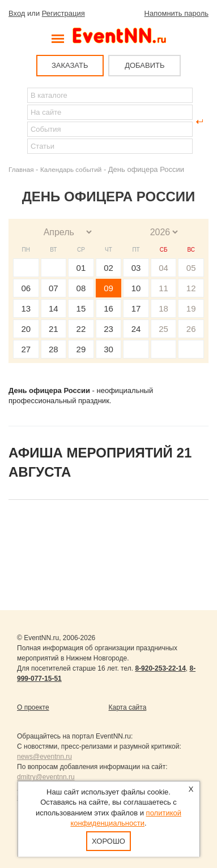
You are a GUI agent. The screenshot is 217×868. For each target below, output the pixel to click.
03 (136, 268)
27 (26, 349)
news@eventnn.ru (44, 757)
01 (81, 268)
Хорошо (109, 841)
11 (163, 288)
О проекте (33, 707)
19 (191, 308)
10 (136, 288)
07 (54, 288)
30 (109, 349)
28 (54, 349)
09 (109, 288)
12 (191, 288)
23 (109, 329)
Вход (17, 13)
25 (163, 329)
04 (163, 268)
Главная (21, 169)
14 (54, 308)
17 (136, 308)
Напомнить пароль (176, 13)
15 (81, 308)
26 (191, 329)
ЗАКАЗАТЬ (70, 65)
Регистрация (63, 13)
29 (81, 349)
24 (136, 329)
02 (109, 268)
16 (109, 308)
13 (26, 308)
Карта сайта (128, 707)
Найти (18, 122)
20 (26, 329)
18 (163, 308)
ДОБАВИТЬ (144, 65)
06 (26, 288)
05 (191, 268)
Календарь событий (71, 169)
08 (81, 288)
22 (81, 329)
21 (54, 329)
